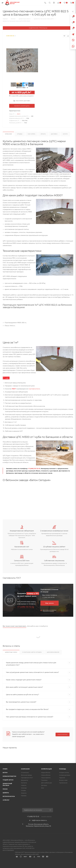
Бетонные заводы (26, 775)
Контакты (24, 783)
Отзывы (20, 134)
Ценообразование (53, 652)
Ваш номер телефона (50, 595)
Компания (25, 769)
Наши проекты (46, 778)
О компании (25, 773)
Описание (8, 134)
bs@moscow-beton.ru (39, 820)
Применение (63, 783)
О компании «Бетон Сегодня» (32, 652)
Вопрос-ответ (63, 780)
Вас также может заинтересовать (14, 626)
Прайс (5, 769)
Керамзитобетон (9, 776)
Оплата (43, 134)
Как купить (32, 134)
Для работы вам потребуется (37, 626)
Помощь (63, 769)
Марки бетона (46, 773)
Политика (44, 780)
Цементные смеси (11, 652)
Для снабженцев (46, 783)
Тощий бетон (8, 780)
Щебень (6, 793)
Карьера (24, 796)
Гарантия (62, 778)
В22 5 (19, 114)
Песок (5, 789)
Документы (25, 780)
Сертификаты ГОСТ (27, 778)
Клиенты (24, 793)
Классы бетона (46, 775)
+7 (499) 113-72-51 (34, 469)
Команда (24, 788)
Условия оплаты (64, 773)
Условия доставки (65, 775)
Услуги (65, 134)
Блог (43, 788)
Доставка (54, 134)
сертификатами (34, 389)
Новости (24, 785)
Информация (47, 769)
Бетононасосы (9, 796)
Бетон (5, 773)
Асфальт (6, 800)
